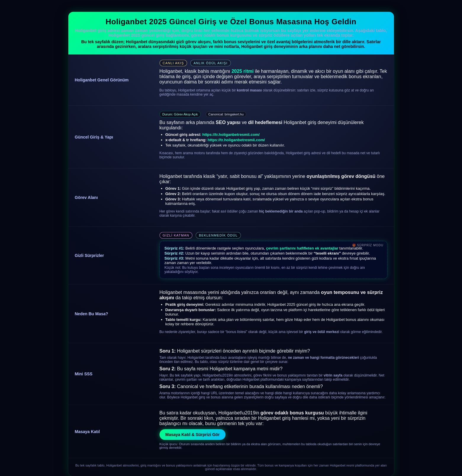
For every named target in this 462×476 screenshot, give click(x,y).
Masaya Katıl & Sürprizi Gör (193, 435)
